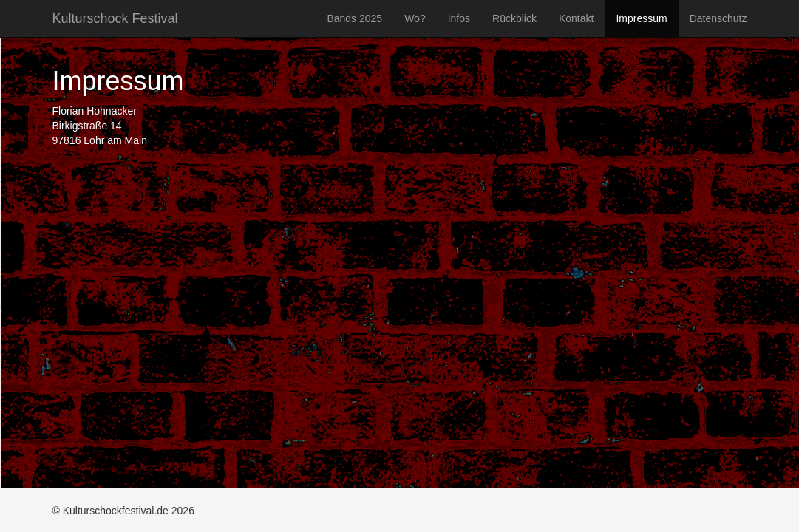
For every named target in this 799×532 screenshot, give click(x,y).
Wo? (415, 18)
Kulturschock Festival (115, 18)
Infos (459, 18)
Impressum (641, 18)
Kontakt (576, 18)
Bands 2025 (354, 18)
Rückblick (514, 18)
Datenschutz (718, 18)
